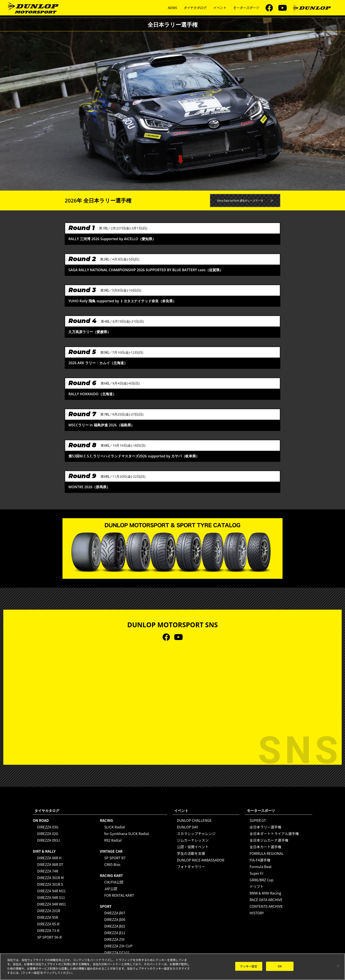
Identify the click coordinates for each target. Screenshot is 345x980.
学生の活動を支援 (191, 853)
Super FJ (256, 873)
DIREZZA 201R (49, 911)
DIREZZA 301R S (50, 884)
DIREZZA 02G (48, 833)
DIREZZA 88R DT (50, 864)
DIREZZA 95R (48, 917)
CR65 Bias (112, 864)
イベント (220, 8)
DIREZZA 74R (48, 871)
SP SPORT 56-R (49, 937)
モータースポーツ (246, 8)
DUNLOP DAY (188, 827)
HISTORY (257, 913)
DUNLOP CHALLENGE (194, 820)
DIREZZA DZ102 (117, 952)
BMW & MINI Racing (265, 893)
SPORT (106, 906)
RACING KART (111, 875)
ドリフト (257, 886)
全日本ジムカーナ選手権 (269, 840)
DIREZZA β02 (115, 926)
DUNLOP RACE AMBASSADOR (201, 860)
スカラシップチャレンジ (196, 833)
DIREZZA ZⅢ (115, 939)
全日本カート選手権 (265, 847)
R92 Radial (113, 840)
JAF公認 (111, 889)
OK (280, 966)
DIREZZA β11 (115, 933)
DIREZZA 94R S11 (51, 897)
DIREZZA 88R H (49, 858)
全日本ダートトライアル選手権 (274, 833)
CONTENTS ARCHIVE (266, 906)
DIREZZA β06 (115, 919)
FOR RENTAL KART (119, 895)
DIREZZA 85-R (48, 924)
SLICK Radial (115, 827)
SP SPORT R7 (115, 858)
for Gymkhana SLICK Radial (127, 833)
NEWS (172, 8)
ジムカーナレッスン (193, 840)
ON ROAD (41, 820)
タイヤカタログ (195, 8)
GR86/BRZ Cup (262, 880)
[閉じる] (338, 966)
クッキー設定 (249, 966)
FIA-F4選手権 (260, 860)
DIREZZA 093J (49, 840)
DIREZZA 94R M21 (51, 891)
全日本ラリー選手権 (265, 827)
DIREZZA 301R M (50, 878)
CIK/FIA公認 (114, 882)
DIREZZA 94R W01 (52, 904)
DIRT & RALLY (44, 851)
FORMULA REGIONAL (266, 853)
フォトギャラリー (191, 867)
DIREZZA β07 (115, 913)
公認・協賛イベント (193, 847)
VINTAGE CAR (111, 851)
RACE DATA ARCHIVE (266, 900)
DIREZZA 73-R (48, 930)
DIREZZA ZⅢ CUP (118, 946)
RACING (106, 820)
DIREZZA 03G (48, 827)
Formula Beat (261, 867)
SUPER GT (258, 820)
